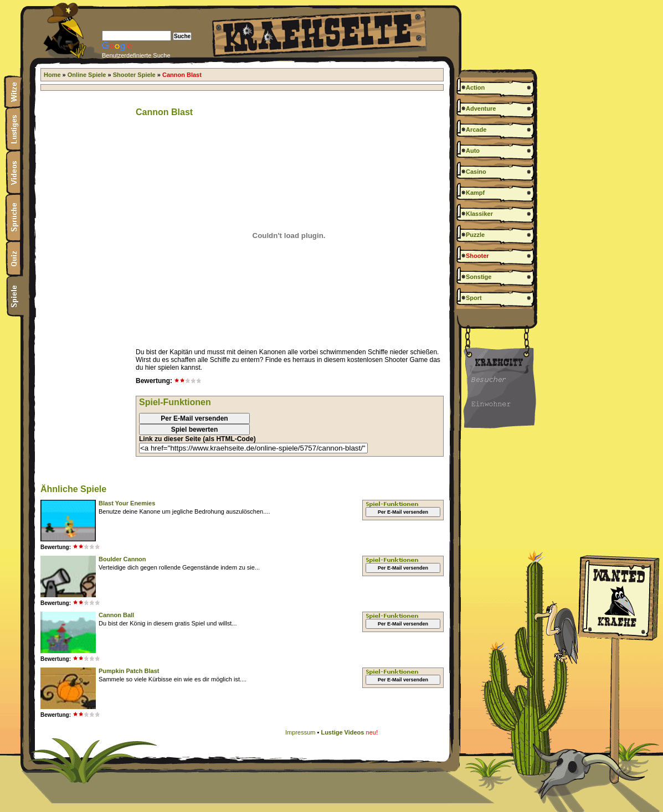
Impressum (300, 732)
